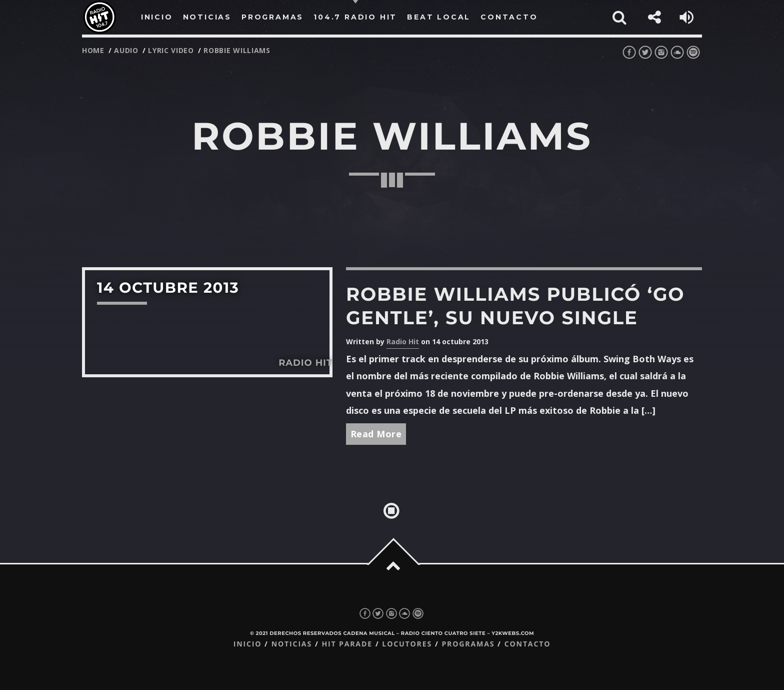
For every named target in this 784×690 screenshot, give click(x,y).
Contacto (528, 644)
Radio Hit (403, 341)
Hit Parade (347, 644)
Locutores (407, 644)
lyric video (171, 50)
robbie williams (237, 50)
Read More (376, 434)
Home (93, 50)
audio (126, 50)
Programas (468, 644)
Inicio (248, 644)
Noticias (292, 644)
